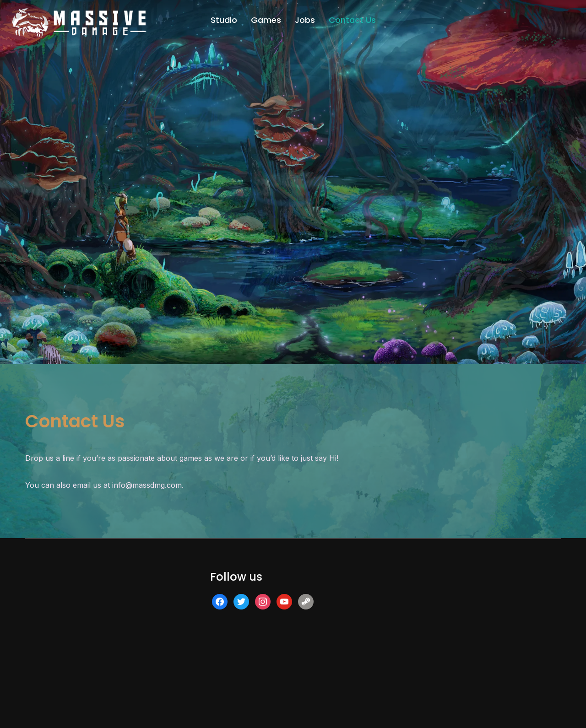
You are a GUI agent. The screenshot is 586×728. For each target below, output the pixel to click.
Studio (224, 20)
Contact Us (352, 20)
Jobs (305, 20)
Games (266, 20)
